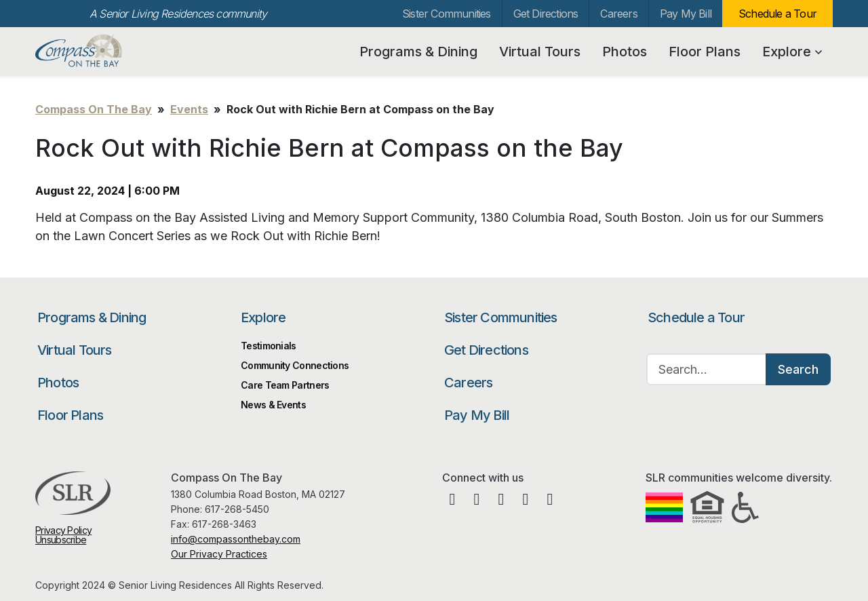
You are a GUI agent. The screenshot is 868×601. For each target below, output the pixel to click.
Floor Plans (705, 52)
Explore (792, 52)
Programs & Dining (418, 52)
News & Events (273, 405)
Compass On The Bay (106, 51)
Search (798, 369)
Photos (625, 52)
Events (189, 109)
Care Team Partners (285, 385)
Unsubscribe (61, 540)
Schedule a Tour (777, 14)
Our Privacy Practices (219, 554)
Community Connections (295, 365)
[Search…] (707, 369)
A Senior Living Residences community (178, 14)
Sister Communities (447, 14)
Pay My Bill (686, 14)
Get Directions (546, 14)
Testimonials (269, 346)
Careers (618, 14)
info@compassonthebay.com (236, 539)
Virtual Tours (540, 52)
